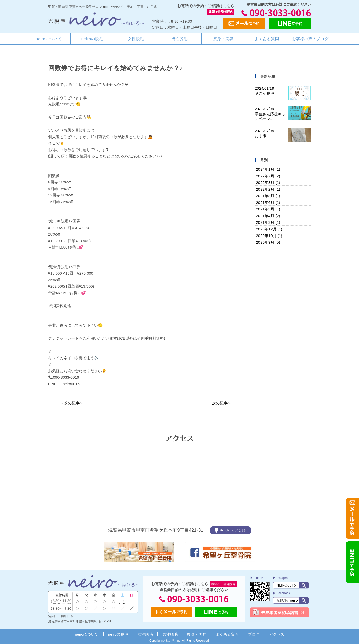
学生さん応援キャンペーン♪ (270, 114)
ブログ (254, 634)
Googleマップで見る (230, 530)
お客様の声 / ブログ (311, 39)
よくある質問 (267, 39)
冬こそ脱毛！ (266, 91)
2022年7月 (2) (268, 176)
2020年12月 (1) (269, 229)
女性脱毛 (136, 39)
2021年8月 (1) (268, 196)
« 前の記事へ (72, 403)
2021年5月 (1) (268, 209)
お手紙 (264, 133)
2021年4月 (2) (268, 216)
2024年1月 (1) (268, 169)
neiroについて (49, 39)
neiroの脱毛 (92, 39)
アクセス (277, 634)
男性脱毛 (180, 39)
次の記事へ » (223, 403)
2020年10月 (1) (269, 236)
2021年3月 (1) (268, 222)
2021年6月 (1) (268, 202)
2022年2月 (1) (268, 189)
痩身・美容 (223, 39)
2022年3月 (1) (268, 183)
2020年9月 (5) (268, 242)
